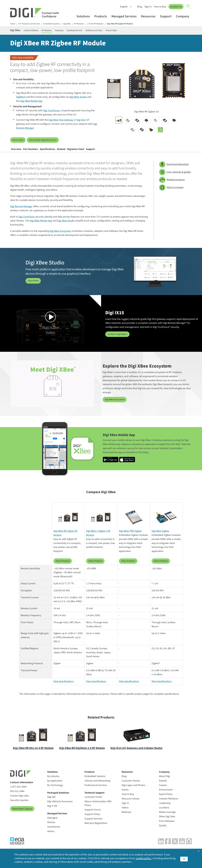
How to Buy (159, 7)
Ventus (51, 837)
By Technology (55, 791)
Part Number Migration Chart (46, 142)
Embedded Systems (56, 24)
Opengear (52, 824)
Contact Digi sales (19, 801)
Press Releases (167, 827)
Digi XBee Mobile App (31, 103)
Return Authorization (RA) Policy (98, 809)
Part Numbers (40, 153)
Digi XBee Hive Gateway (61, 122)
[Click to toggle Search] (189, 7)
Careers (163, 791)
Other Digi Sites (167, 822)
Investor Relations (169, 804)
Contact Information (22, 788)
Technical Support (94, 799)
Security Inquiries (19, 806)
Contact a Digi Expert (119, 340)
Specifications (64, 153)
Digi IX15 (81, 122)
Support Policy (92, 820)
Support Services (94, 824)
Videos (125, 813)
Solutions (85, 16)
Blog (139, 7)
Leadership (165, 809)
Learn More (34, 286)
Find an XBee (139, 31)
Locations (164, 813)
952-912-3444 (17, 797)
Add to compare (171, 193)
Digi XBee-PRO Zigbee (130, 537)
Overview (19, 153)
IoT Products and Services (31, 24)
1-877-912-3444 (18, 792)
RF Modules (86, 24)
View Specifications (64, 687)
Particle (51, 828)
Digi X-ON (52, 812)
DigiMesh (21, 99)
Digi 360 (51, 803)
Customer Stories (131, 786)
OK (184, 858)
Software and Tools (117, 31)
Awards (163, 786)
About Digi (164, 782)
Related (84, 153)
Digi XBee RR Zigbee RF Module (131, 24)
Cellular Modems (37, 31)
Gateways (73, 31)
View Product (63, 567)
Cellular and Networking (97, 786)
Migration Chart (105, 153)
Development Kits (92, 31)
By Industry (53, 782)
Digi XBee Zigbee (160, 537)
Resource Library (131, 804)
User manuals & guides (175, 178)
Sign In (147, 7)
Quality (163, 831)
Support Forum (93, 815)
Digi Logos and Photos (134, 791)
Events (125, 795)
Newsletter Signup (22, 814)
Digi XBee (73, 24)
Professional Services (96, 791)
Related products (172, 186)
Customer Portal (93, 803)
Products (102, 16)
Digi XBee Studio (78, 99)
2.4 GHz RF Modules (104, 24)
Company (184, 16)
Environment (166, 795)
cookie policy (158, 858)
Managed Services (125, 16)
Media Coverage (167, 818)
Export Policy (166, 800)
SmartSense (54, 833)
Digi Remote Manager (21, 212)
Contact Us (175, 7)
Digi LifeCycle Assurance (60, 807)
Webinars (127, 818)
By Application (55, 786)
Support (167, 16)
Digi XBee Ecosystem (60, 237)
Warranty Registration (96, 829)
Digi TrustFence (51, 112)
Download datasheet (174, 170)
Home (13, 24)
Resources (150, 16)
